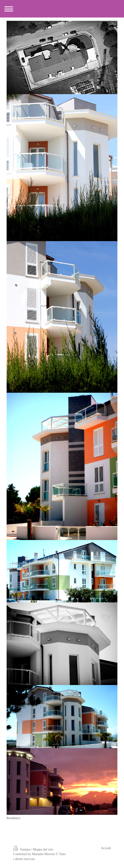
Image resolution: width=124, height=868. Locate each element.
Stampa (22, 849)
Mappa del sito (43, 849)
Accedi (106, 848)
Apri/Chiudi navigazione (62, 9)
